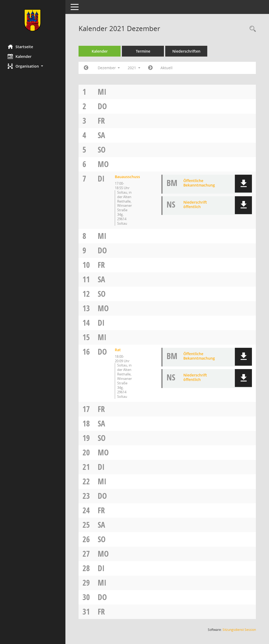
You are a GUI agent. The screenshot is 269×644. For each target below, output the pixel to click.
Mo (104, 164)
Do (103, 106)
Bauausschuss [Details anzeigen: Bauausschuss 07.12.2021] (128, 177)
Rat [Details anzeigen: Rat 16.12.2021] (118, 350)
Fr (102, 121)
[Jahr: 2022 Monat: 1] (151, 68)
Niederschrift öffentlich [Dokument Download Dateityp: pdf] (195, 204)
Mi (102, 92)
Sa (102, 135)
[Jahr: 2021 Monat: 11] (86, 68)
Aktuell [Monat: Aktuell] (167, 68)
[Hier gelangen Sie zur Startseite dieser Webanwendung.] (33, 20)
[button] (33, 66)
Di (101, 178)
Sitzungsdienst (239, 630)
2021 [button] (134, 68)
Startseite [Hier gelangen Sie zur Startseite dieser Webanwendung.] (21, 47)
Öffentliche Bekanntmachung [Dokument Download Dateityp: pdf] (199, 183)
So (102, 150)
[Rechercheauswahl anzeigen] (251, 29)
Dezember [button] (109, 68)
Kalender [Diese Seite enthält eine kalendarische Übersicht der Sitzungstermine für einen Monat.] (20, 56)
